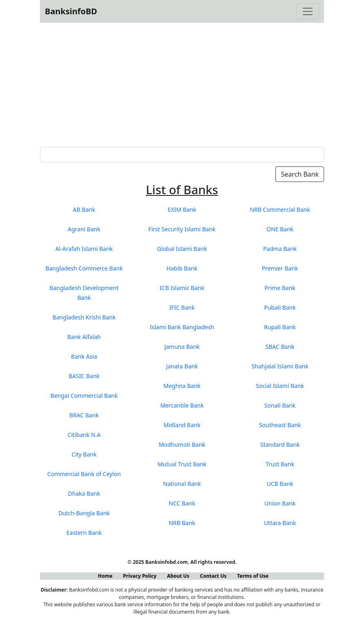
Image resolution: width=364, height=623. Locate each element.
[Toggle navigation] (308, 11)
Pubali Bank (280, 307)
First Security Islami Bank (182, 229)
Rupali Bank (280, 327)
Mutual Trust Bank (182, 464)
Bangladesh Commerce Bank (84, 268)
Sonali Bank (280, 405)
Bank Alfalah (84, 337)
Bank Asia (84, 356)
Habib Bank (182, 268)
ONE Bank (280, 229)
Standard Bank (280, 445)
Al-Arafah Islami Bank (84, 249)
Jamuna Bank (182, 347)
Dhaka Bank (84, 493)
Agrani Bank (84, 229)
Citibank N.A (84, 435)
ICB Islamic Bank (182, 288)
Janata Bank (182, 366)
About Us (178, 576)
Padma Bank (280, 249)
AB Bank (84, 210)
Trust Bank (280, 464)
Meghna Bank (182, 386)
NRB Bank (182, 523)
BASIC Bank (84, 376)
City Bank (84, 454)
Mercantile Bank (182, 405)
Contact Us (213, 576)
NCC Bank (182, 503)
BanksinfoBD (71, 11)
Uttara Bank (280, 523)
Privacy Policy (140, 576)
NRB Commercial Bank (280, 210)
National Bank (182, 484)
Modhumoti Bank (182, 445)
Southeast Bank (280, 425)
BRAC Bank (84, 415)
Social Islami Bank (280, 386)
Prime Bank (280, 288)
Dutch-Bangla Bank (84, 513)
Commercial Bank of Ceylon (84, 474)
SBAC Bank (280, 347)
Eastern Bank (84, 533)
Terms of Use (253, 576)
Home (105, 576)
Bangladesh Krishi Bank (84, 317)
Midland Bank (182, 425)
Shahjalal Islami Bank (280, 366)
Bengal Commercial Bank (84, 396)
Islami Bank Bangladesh (182, 327)
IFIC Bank (182, 307)
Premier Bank (280, 268)
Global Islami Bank (182, 249)
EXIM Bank (182, 210)
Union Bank (280, 503)
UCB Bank (280, 484)
